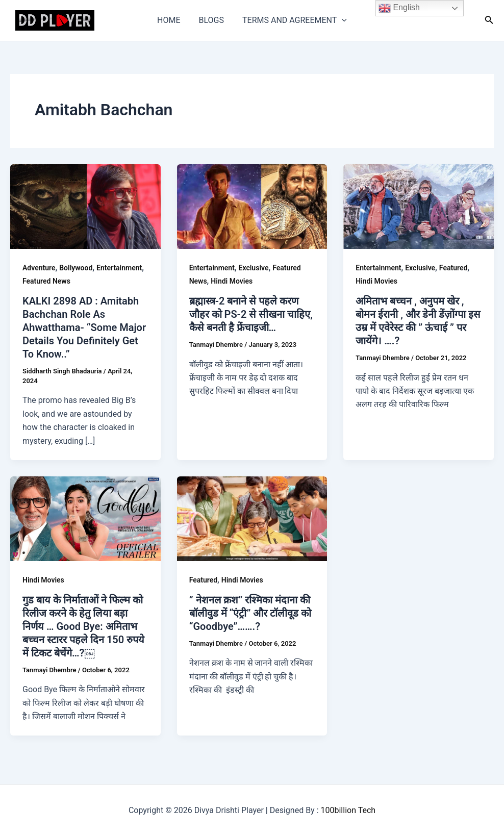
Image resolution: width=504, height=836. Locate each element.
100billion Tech (348, 810)
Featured (453, 268)
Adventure (39, 268)
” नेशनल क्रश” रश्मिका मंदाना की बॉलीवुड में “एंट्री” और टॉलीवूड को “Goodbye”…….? (250, 613)
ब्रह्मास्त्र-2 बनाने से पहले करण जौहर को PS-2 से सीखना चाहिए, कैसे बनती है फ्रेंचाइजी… (251, 314)
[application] (340, 20)
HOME (171, 20)
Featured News (46, 281)
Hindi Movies (232, 281)
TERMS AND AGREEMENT (293, 20)
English (399, 8)
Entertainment (119, 268)
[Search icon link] (489, 21)
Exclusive (254, 268)
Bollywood (76, 268)
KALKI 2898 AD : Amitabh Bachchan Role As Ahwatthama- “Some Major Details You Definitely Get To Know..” (84, 327)
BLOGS (211, 20)
